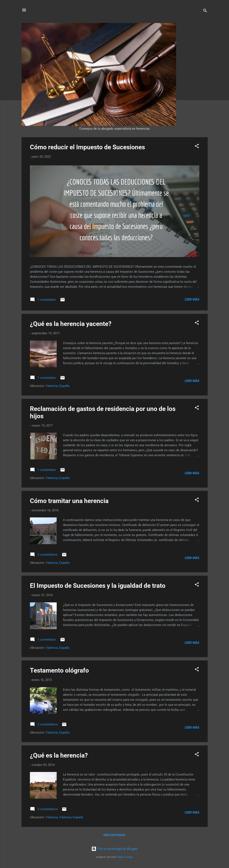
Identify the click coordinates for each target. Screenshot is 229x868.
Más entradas (114, 835)
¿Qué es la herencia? (59, 755)
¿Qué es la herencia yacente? (71, 324)
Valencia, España (58, 386)
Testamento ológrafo (59, 670)
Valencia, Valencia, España (64, 817)
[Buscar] (205, 11)
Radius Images (125, 857)
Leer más (192, 299)
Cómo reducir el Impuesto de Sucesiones (87, 147)
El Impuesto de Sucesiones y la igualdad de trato (98, 586)
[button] (197, 147)
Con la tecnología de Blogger (114, 849)
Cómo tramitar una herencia (69, 501)
